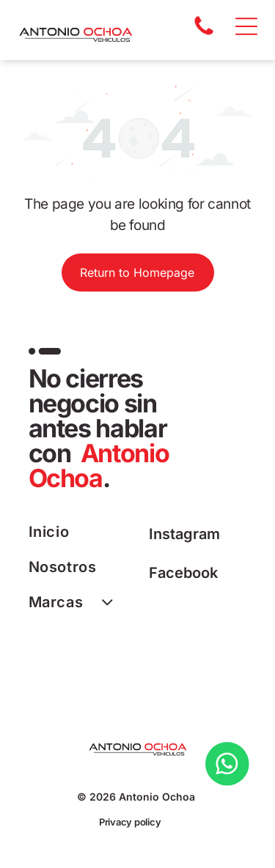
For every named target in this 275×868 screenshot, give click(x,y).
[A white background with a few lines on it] (204, 34)
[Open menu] (246, 26)
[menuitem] (83, 532)
